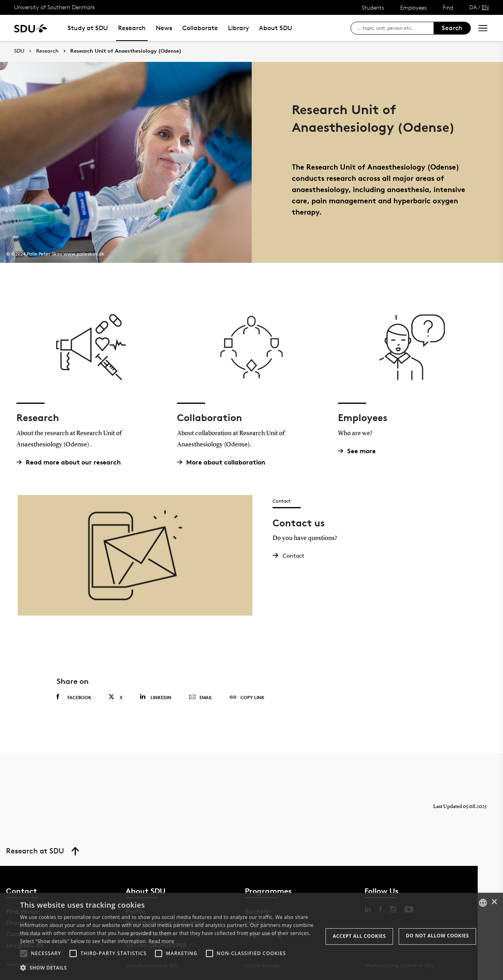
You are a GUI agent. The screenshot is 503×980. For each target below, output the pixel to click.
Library (238, 28)
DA (473, 7)
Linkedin (156, 697)
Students (373, 7)
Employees (413, 7)
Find (448, 7)
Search (452, 28)
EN (485, 7)
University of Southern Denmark (55, 7)
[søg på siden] (395, 28)
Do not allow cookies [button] (437, 936)
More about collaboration (224, 462)
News (164, 28)
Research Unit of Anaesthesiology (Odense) (126, 51)
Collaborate (200, 28)
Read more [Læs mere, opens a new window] (161, 941)
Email (201, 698)
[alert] (251, 936)
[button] (24, 953)
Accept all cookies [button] (359, 936)
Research (132, 28)
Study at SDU (88, 28)
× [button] (494, 902)
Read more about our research (72, 462)
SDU (19, 51)
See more (360, 451)
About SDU (276, 28)
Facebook (74, 697)
